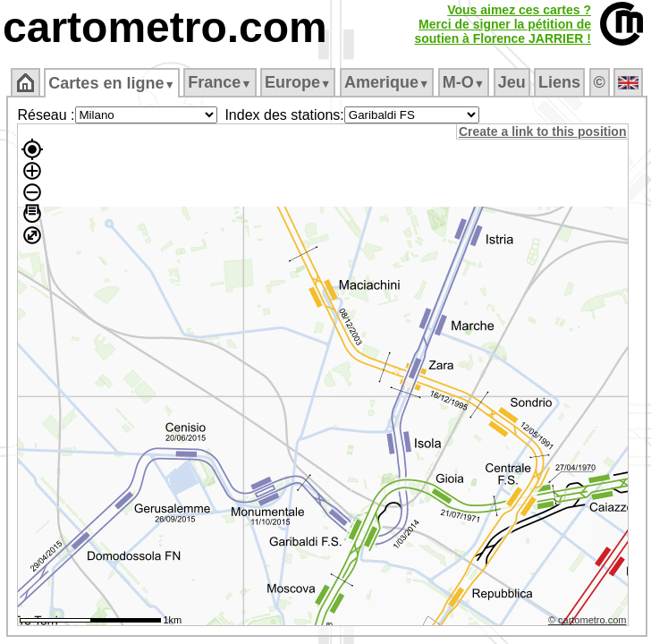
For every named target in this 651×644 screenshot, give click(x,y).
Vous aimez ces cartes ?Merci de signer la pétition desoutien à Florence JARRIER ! (503, 24)
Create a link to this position (542, 131)
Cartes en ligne (111, 83)
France (220, 82)
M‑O (464, 82)
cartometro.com (165, 27)
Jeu (512, 82)
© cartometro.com (588, 620)
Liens (559, 82)
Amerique (387, 82)
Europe (298, 82)
